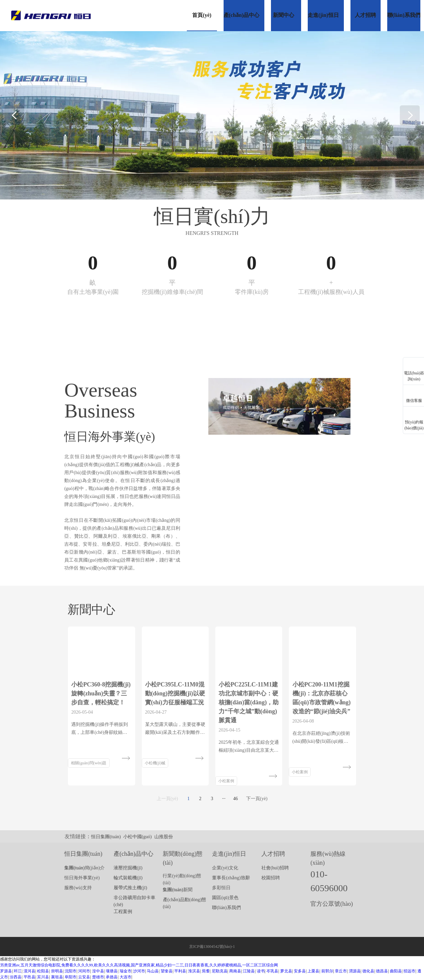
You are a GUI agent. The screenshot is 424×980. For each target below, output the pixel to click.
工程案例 (123, 912)
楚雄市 (98, 977)
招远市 (409, 971)
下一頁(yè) (257, 799)
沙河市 (139, 971)
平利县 (180, 971)
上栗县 (313, 971)
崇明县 (57, 971)
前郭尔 (327, 971)
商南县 (235, 971)
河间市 (84, 971)
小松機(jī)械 (155, 763)
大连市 (126, 977)
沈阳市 (71, 971)
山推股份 (164, 837)
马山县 (153, 971)
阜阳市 (71, 977)
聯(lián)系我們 (226, 908)
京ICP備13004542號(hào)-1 (212, 947)
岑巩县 (272, 971)
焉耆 (206, 971)
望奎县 (167, 971)
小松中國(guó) (137, 837)
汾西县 (16, 977)
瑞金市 (126, 971)
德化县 (368, 971)
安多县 (300, 971)
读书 (261, 971)
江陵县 (249, 971)
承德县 (112, 977)
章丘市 (341, 971)
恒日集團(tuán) (106, 837)
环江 (18, 971)
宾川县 (43, 977)
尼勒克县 (220, 971)
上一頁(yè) (167, 799)
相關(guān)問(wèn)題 (89, 763)
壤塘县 (112, 971)
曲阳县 (396, 971)
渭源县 (355, 971)
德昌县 (382, 971)
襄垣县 (57, 977)
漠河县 (29, 971)
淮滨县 (194, 971)
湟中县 (98, 971)
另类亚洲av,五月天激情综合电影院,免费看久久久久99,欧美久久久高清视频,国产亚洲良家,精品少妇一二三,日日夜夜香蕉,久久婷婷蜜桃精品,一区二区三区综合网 (139, 965)
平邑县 (29, 977)
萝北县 (286, 971)
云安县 (84, 977)
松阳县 (43, 971)
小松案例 (226, 781)
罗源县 (6, 971)
